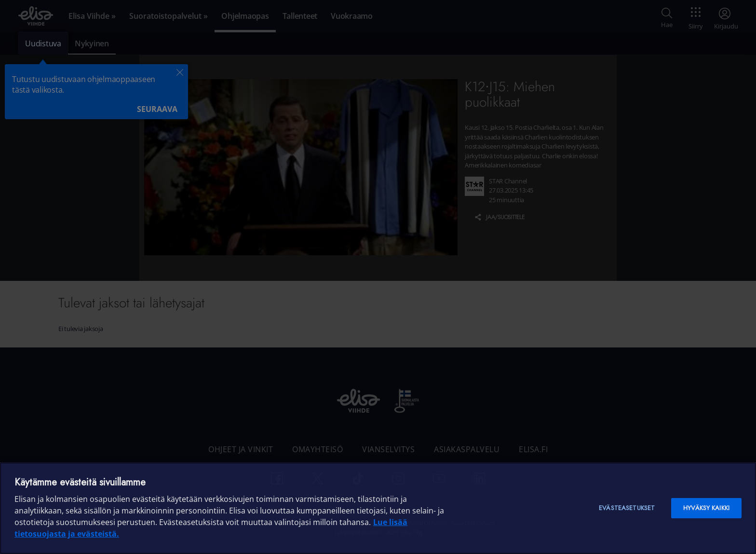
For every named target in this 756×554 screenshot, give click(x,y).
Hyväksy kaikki (706, 508)
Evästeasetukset (627, 508)
